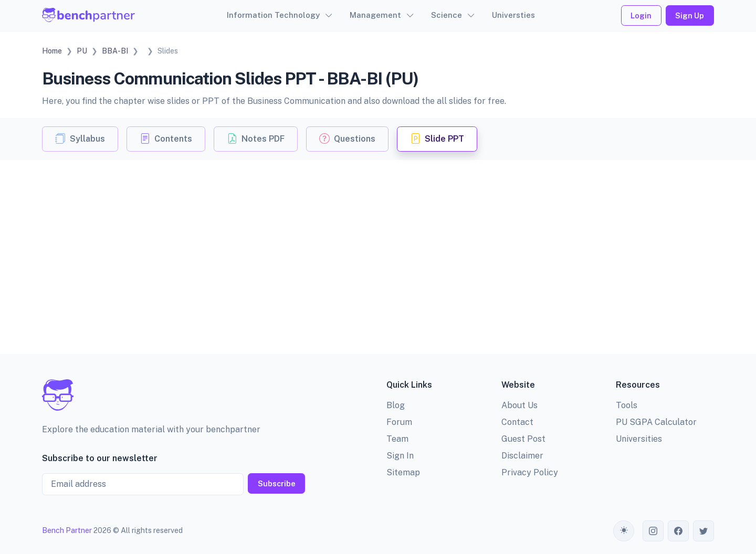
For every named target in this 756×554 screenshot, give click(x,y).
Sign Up (690, 15)
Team (397, 439)
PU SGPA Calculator (656, 422)
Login (641, 15)
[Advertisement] (378, 239)
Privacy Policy (530, 472)
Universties (513, 15)
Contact (517, 422)
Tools (627, 405)
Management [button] (375, 15)
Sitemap (403, 472)
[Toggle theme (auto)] (624, 531)
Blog (396, 405)
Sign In (400, 456)
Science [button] (447, 15)
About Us (519, 405)
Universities (639, 439)
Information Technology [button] (273, 15)
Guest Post (523, 439)
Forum (399, 422)
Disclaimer (522, 456)
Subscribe (277, 483)
